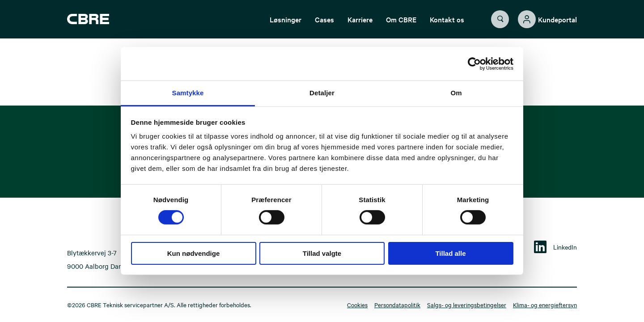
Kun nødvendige (194, 253)
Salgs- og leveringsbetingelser (467, 305)
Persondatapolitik (397, 305)
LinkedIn (565, 247)
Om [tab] (456, 93)
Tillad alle (450, 253)
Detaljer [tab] (322, 93)
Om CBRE (401, 25)
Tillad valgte (322, 253)
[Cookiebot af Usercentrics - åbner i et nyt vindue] (474, 64)
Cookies (357, 305)
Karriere (360, 25)
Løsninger (286, 25)
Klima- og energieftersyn (545, 305)
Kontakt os (447, 25)
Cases (324, 25)
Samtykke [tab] (188, 93)
